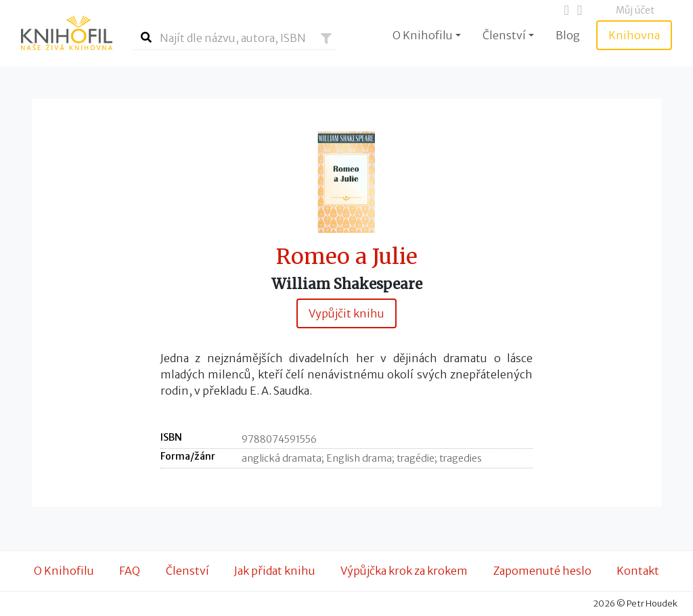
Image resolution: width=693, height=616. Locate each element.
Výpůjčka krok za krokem (404, 571)
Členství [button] (504, 35)
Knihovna (634, 35)
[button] (326, 39)
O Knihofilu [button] (423, 35)
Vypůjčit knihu (346, 313)
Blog (568, 35)
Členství (187, 571)
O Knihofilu (64, 571)
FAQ (130, 571)
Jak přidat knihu (275, 571)
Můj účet (635, 10)
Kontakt (638, 571)
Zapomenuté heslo (542, 571)
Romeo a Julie (347, 257)
